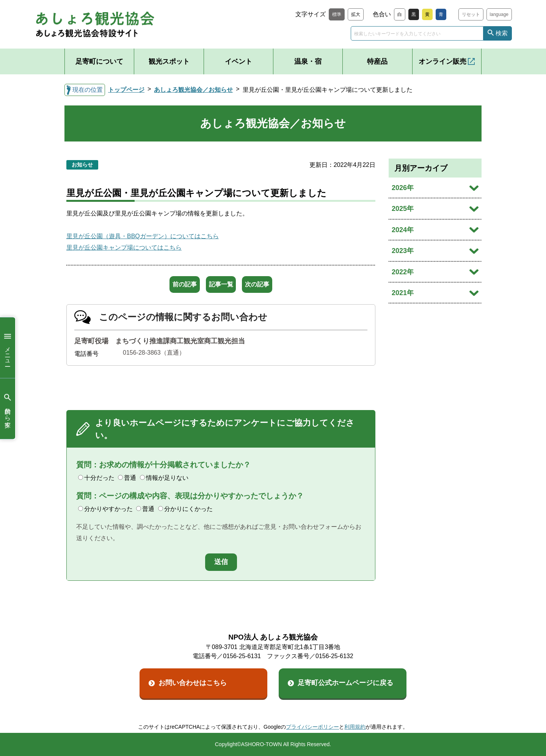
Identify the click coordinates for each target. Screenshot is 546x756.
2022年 (403, 272)
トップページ (126, 90)
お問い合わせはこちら (193, 683)
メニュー (8, 348)
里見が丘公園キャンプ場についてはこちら (124, 248)
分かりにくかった (185, 509)
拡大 (356, 14)
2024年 (403, 230)
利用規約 (355, 727)
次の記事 (270, 284)
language (499, 14)
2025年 (403, 209)
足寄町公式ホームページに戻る (345, 683)
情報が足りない (164, 478)
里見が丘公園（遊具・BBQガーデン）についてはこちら (143, 236)
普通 (127, 478)
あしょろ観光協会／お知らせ (193, 90)
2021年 (403, 293)
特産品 (377, 61)
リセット (471, 14)
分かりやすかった (105, 509)
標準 (337, 14)
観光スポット (169, 61)
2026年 (403, 188)
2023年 (403, 251)
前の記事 (173, 284)
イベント (238, 61)
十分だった (96, 478)
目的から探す (8, 409)
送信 (221, 562)
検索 (502, 33)
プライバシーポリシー (312, 727)
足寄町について (99, 61)
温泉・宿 (308, 61)
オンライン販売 (442, 61)
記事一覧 (221, 284)
